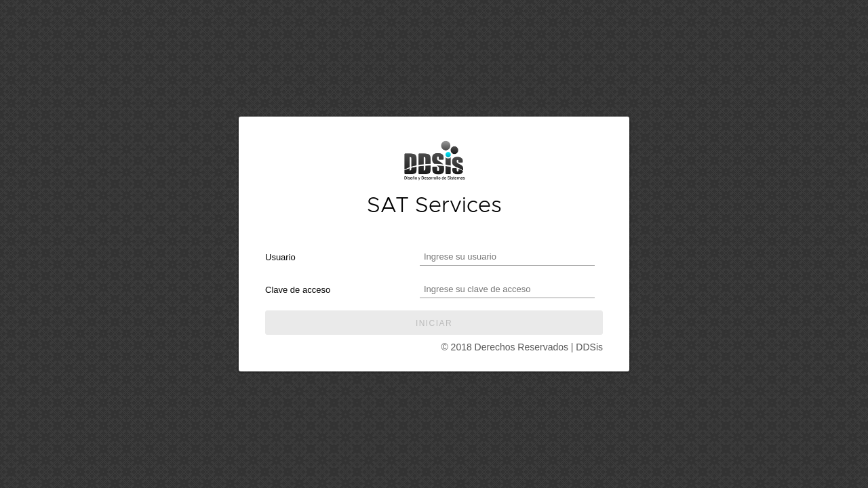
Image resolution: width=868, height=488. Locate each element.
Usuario (280, 257)
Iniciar (434, 323)
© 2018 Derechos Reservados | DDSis (522, 347)
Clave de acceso (298, 290)
